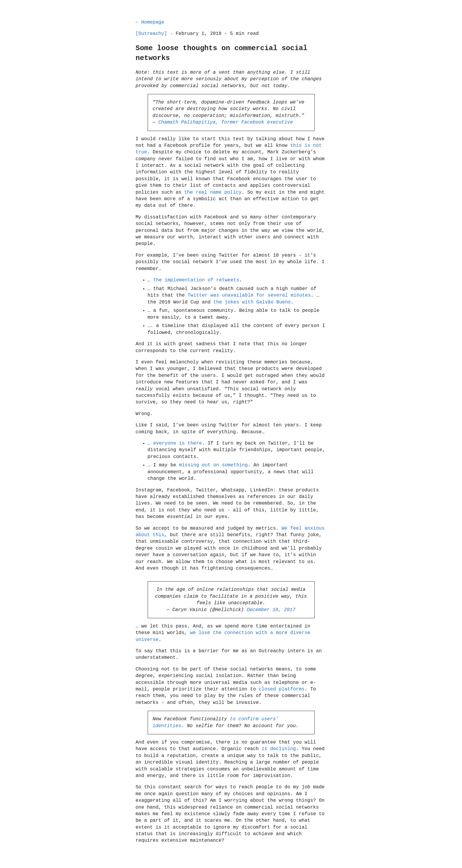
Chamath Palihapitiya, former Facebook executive (226, 122)
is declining (279, 749)
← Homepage (150, 22)
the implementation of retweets (196, 280)
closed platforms (282, 689)
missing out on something (213, 465)
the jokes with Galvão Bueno (252, 302)
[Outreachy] (152, 34)
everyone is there (178, 443)
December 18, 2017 (271, 610)
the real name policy (213, 192)
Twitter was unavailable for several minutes (249, 295)
